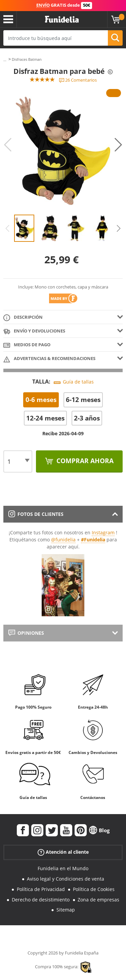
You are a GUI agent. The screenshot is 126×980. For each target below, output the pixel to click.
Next (118, 145)
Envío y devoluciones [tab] (34, 331)
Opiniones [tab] (26, 633)
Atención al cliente (63, 852)
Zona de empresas (98, 900)
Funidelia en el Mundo (63, 868)
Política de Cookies (94, 889)
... (5, 60)
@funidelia (63, 540)
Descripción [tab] (23, 318)
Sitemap (66, 910)
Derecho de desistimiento (41, 900)
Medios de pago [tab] (27, 345)
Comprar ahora (84, 461)
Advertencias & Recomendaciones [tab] (49, 359)
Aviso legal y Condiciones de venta (66, 879)
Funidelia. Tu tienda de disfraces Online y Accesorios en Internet (62, 19)
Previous (8, 145)
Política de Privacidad (41, 889)
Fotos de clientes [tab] (36, 514)
